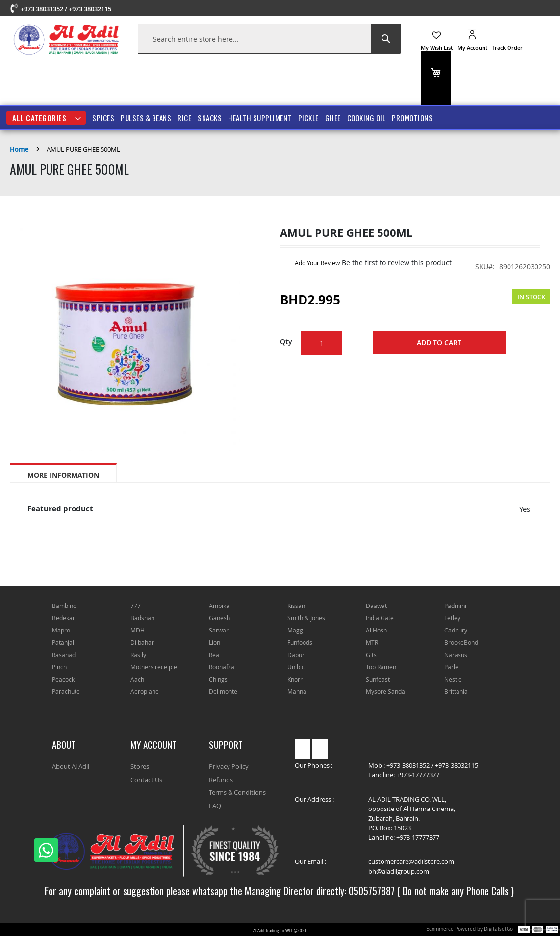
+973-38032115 (457, 765)
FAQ (215, 806)
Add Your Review (317, 263)
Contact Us (146, 780)
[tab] (63, 473)
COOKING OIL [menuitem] (367, 118)
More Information (63, 475)
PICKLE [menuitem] (308, 118)
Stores (140, 766)
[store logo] (66, 39)
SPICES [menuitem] (103, 118)
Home (19, 149)
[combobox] (269, 39)
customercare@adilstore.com (411, 861)
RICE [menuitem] (184, 118)
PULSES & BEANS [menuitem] (146, 118)
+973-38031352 (408, 765)
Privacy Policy (229, 766)
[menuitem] (46, 118)
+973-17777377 (418, 775)
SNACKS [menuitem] (210, 118)
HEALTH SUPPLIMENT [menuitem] (260, 118)
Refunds (221, 780)
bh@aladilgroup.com (399, 871)
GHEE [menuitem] (333, 118)
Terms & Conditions (237, 792)
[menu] (280, 118)
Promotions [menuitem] (412, 118)
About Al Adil (71, 766)
